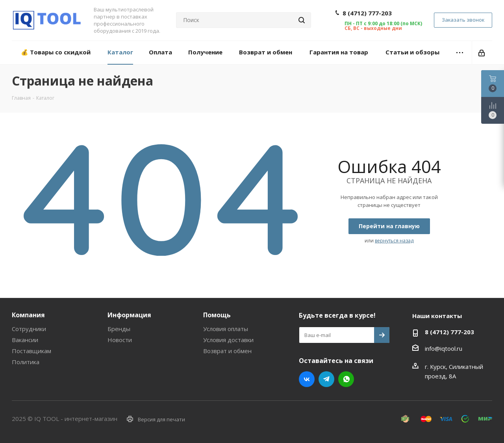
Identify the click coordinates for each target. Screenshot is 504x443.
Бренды (119, 329)
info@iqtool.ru (444, 348)
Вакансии (25, 340)
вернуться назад (394, 241)
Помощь (217, 315)
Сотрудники (29, 329)
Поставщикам (31, 351)
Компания (28, 315)
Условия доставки (228, 340)
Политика (26, 362)
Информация (129, 315)
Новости (120, 340)
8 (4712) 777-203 (367, 13)
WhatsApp (346, 379)
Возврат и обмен (227, 351)
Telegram (326, 379)
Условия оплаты (226, 329)
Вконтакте (307, 379)
